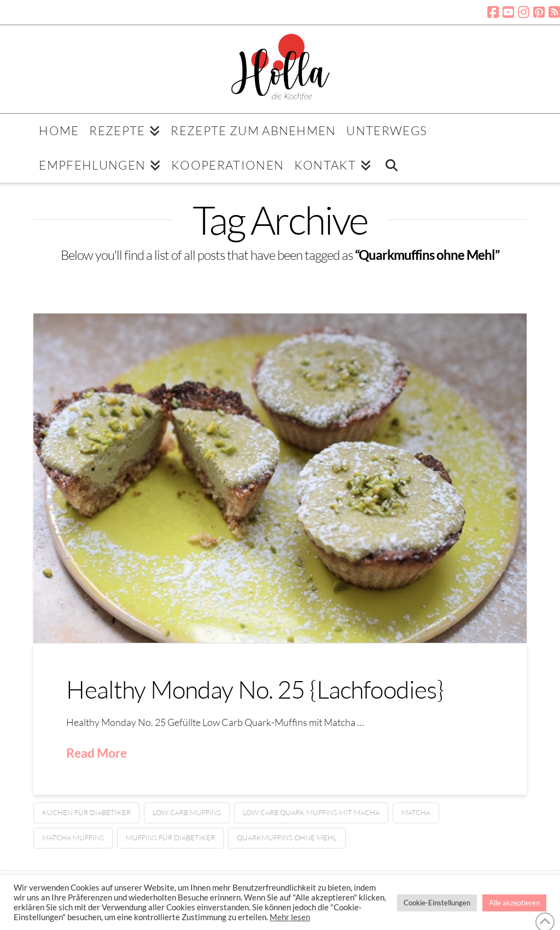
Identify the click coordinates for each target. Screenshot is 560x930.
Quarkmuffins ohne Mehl (287, 838)
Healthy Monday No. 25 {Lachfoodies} (255, 689)
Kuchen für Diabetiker (86, 812)
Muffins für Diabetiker (170, 838)
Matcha (416, 812)
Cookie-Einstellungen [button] (437, 903)
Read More (97, 753)
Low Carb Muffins (187, 812)
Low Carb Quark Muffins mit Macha (311, 812)
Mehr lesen (290, 917)
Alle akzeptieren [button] (514, 903)
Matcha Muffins (73, 838)
